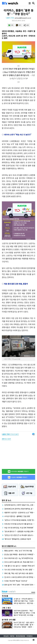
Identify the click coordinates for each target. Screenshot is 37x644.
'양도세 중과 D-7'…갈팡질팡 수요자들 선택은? (20, 531)
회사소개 (6, 636)
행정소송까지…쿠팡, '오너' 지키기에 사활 (18, 551)
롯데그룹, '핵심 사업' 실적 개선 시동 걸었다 (19, 573)
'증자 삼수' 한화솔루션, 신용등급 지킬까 (18, 539)
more (33, 592)
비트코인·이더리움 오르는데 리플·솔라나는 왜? (20, 524)
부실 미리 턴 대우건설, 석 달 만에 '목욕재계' (19, 528)
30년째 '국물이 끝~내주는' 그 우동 (24, 613)
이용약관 (12, 636)
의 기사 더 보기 (10, 434)
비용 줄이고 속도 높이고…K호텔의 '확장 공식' (20, 566)
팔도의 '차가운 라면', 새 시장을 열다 (25, 615)
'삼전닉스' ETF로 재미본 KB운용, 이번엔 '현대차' (21, 520)
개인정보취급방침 (20, 636)
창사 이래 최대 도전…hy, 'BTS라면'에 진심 (19, 558)
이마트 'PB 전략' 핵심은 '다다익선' (16, 581)
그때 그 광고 (6, 608)
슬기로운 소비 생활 (9, 620)
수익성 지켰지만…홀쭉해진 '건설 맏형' (17, 516)
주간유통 (5, 596)
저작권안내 (29, 636)
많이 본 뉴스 (7, 500)
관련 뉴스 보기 (6, 439)
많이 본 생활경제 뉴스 (9, 546)
